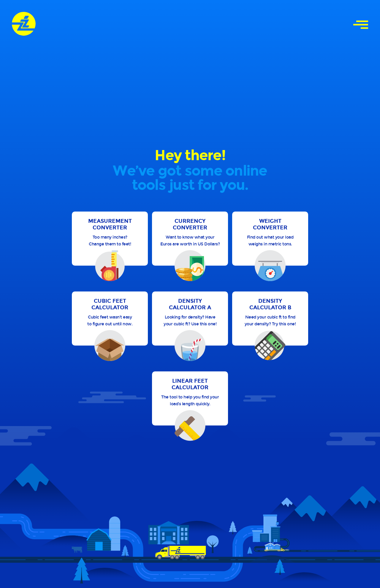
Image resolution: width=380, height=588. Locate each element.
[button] (110, 239)
